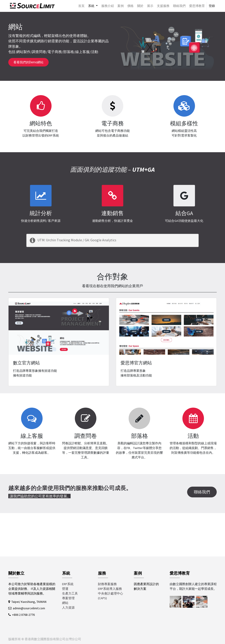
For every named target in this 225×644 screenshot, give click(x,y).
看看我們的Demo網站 (29, 62)
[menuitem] (81, 6)
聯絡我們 (202, 492)
